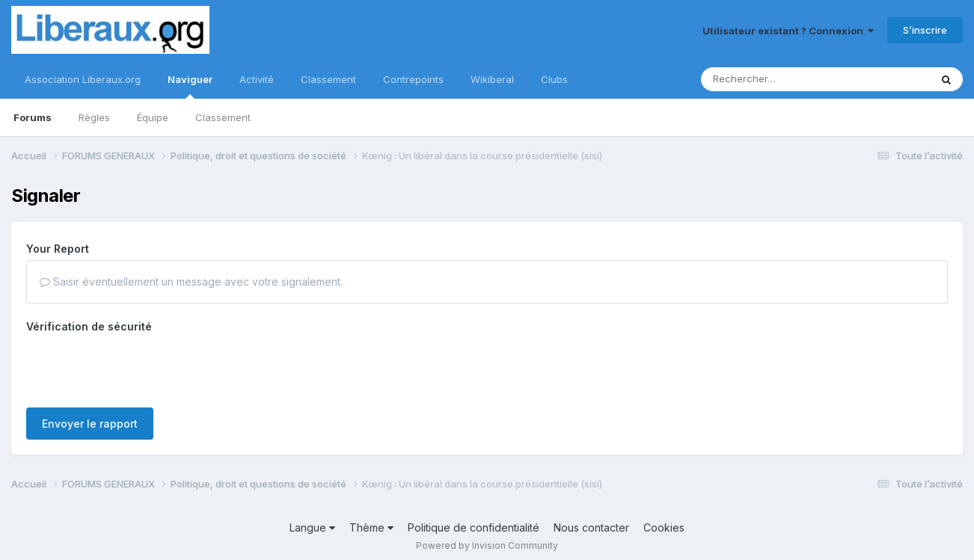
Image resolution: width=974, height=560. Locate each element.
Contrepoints (413, 79)
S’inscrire (925, 30)
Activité (257, 79)
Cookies (664, 527)
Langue (312, 527)
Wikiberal (492, 79)
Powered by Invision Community (487, 545)
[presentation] (140, 367)
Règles (94, 117)
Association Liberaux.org (83, 79)
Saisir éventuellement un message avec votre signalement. (191, 281)
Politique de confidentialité (474, 527)
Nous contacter (591, 527)
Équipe (153, 117)
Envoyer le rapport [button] (90, 424)
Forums (33, 117)
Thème (371, 527)
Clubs (554, 79)
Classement (223, 117)
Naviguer (190, 86)
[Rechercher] (772, 79)
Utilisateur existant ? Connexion (788, 31)
